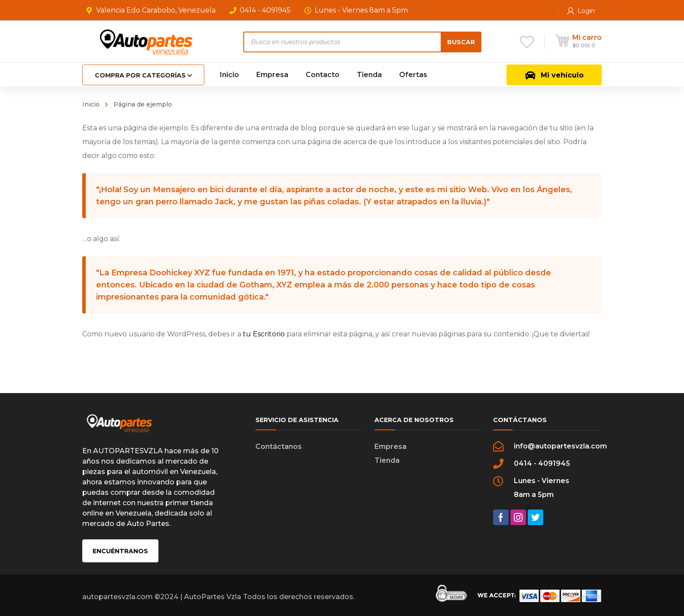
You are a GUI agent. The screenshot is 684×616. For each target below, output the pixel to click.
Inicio (91, 104)
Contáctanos (279, 447)
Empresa (390, 447)
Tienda (387, 460)
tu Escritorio (264, 334)
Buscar (461, 42)
